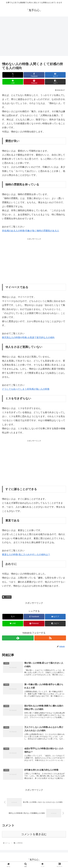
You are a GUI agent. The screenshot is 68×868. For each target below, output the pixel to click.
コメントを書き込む (34, 835)
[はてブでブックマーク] (55, 75)
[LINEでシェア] (13, 82)
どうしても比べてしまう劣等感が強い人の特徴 (26, 389)
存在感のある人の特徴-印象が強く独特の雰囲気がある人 (31, 231)
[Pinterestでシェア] (34, 82)
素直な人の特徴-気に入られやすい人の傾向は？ (26, 555)
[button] (55, 82)
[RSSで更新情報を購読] (50, 638)
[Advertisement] (34, 37)
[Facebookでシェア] (34, 75)
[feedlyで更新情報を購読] (18, 638)
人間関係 (7, 597)
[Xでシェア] (13, 75)
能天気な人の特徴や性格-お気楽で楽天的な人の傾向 (28, 337)
